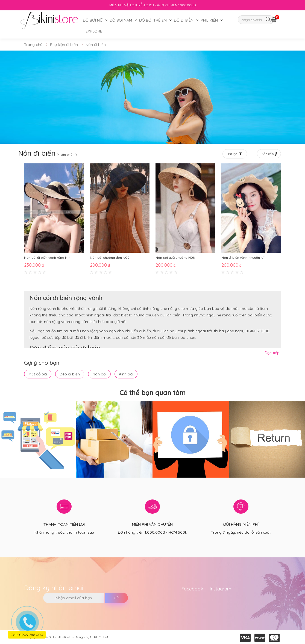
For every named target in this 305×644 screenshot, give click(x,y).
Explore (94, 31)
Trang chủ (33, 45)
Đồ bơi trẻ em (153, 20)
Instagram (220, 589)
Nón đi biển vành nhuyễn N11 (243, 258)
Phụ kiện (209, 20)
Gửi (117, 598)
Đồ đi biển (184, 20)
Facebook (192, 589)
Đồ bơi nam (121, 20)
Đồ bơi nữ (93, 20)
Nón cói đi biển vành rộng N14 (47, 258)
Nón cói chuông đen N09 (110, 258)
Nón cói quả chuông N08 (175, 258)
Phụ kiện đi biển (64, 45)
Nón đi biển (96, 45)
